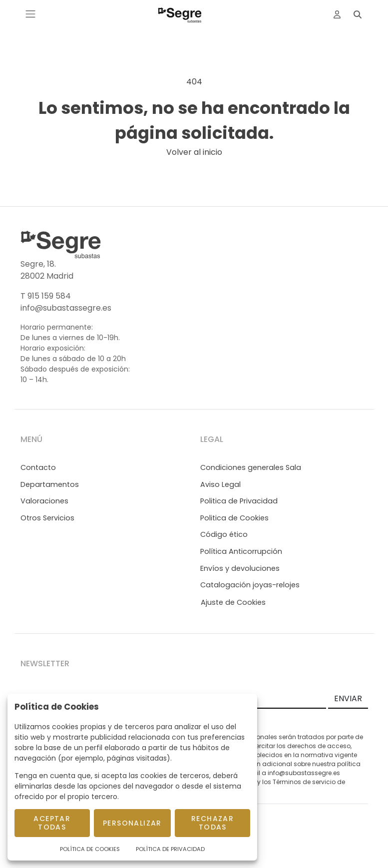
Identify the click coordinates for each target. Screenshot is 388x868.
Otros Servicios (47, 518)
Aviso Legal (220, 484)
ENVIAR (348, 698)
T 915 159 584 (46, 296)
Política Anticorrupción (241, 551)
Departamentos (50, 484)
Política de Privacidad (170, 849)
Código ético (224, 534)
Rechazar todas (212, 823)
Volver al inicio (194, 152)
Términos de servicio (304, 782)
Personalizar (132, 823)
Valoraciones (44, 501)
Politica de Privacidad (239, 501)
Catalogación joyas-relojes (250, 585)
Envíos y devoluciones (240, 568)
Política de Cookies (90, 849)
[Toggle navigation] (30, 14)
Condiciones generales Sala (251, 467)
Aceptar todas (52, 823)
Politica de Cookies (234, 518)
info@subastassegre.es (66, 308)
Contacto (38, 467)
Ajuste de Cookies (233, 602)
